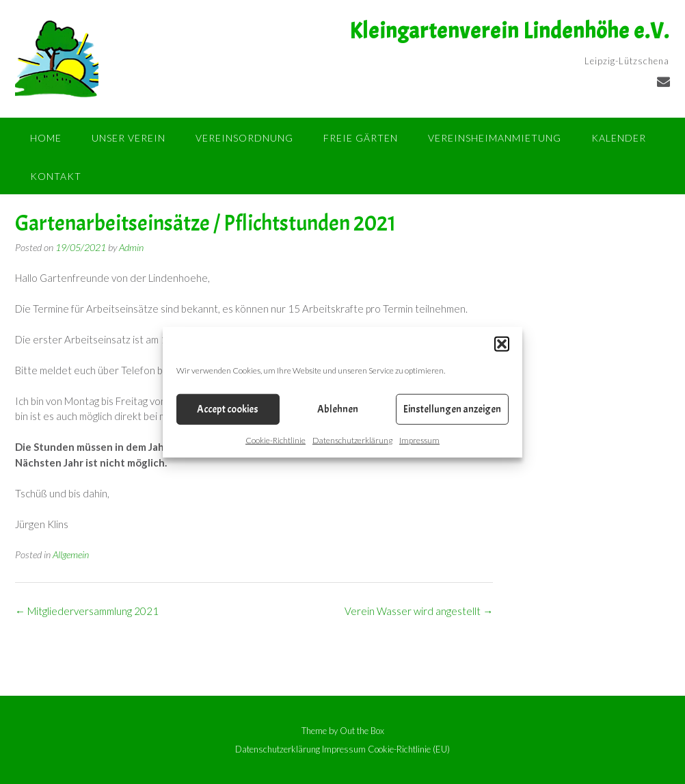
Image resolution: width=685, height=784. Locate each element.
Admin (131, 247)
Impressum (419, 440)
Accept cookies (228, 409)
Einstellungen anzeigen (452, 409)
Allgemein (71, 554)
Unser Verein (129, 138)
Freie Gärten (361, 138)
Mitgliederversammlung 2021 (87, 611)
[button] (502, 344)
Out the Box (362, 731)
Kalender (619, 138)
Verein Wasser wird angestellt (419, 611)
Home (46, 138)
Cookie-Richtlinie (276, 440)
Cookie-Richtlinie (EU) (409, 749)
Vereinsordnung (244, 138)
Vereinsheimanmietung (495, 138)
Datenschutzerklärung (352, 440)
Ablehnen (338, 409)
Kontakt (56, 176)
